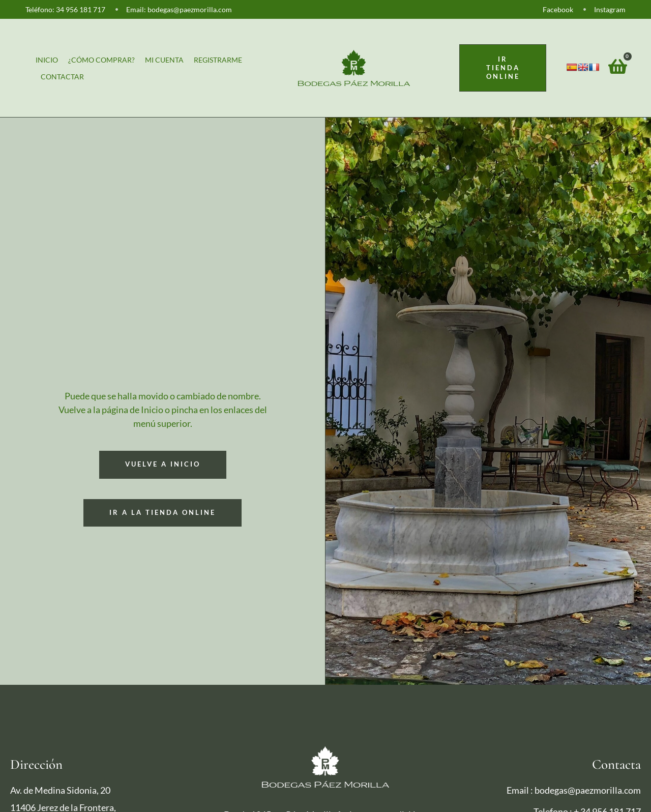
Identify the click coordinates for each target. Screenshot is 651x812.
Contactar (62, 77)
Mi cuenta (164, 60)
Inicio (47, 60)
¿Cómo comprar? (101, 60)
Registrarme (218, 60)
